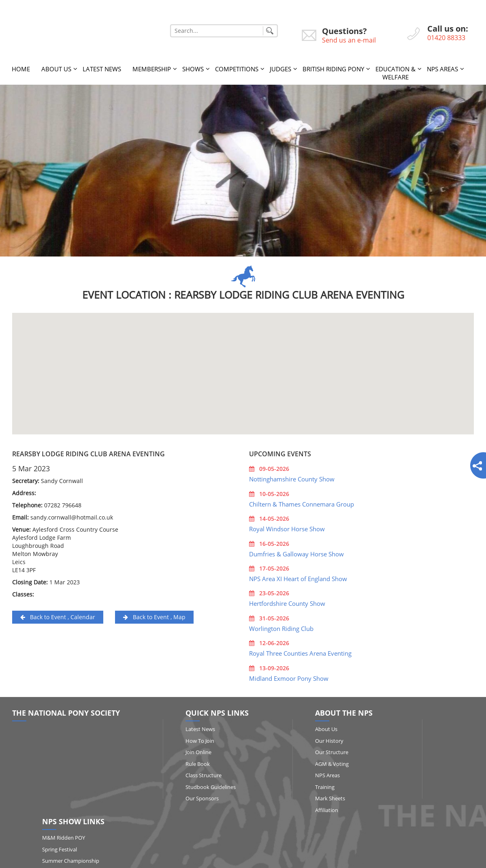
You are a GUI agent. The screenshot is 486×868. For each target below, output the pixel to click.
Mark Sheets (281, 796)
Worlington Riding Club (281, 626)
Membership (152, 66)
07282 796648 (63, 503)
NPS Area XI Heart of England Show (298, 576)
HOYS (398, 785)
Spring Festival (408, 738)
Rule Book (175, 761)
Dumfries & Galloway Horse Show (296, 551)
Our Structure (283, 750)
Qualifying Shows (411, 761)
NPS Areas (442, 66)
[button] (243, 364)
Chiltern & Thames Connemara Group (302, 502)
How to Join (177, 738)
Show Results (407, 796)
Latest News (102, 66)
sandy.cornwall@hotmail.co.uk (72, 515)
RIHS (397, 773)
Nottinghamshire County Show (292, 477)
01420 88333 (446, 38)
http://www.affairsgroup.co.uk (305, 858)
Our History (280, 738)
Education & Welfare (395, 71)
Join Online (176, 750)
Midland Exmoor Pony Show (289, 676)
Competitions (237, 66)
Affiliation (278, 808)
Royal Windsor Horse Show (287, 526)
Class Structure (181, 773)
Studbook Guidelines (188, 785)
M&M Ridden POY (412, 727)
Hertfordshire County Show (287, 601)
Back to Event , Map (154, 615)
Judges (280, 66)
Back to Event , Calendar (58, 615)
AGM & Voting (283, 761)
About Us (56, 66)
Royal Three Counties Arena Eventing (300, 651)
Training (276, 785)
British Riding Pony (333, 66)
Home (21, 66)
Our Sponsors (179, 796)
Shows (193, 66)
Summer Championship (419, 750)
